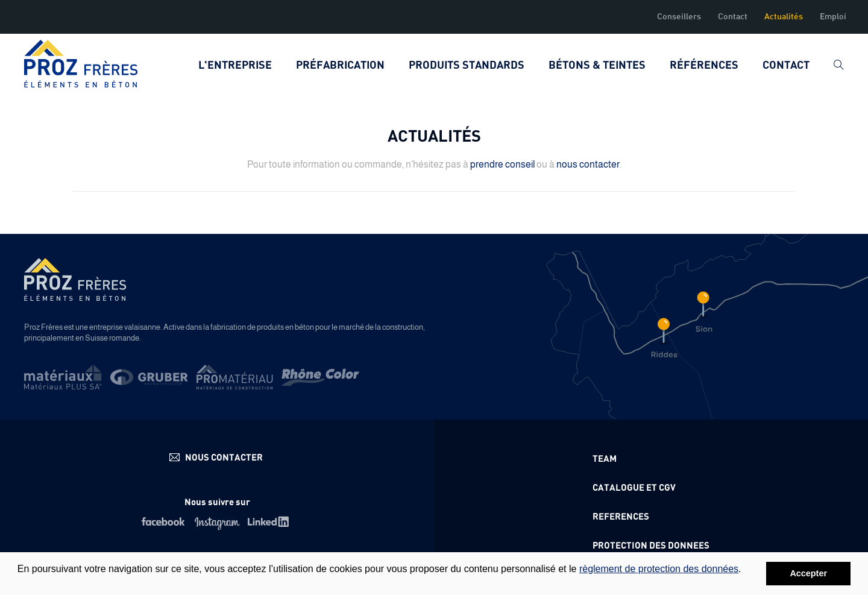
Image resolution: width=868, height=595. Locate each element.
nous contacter (588, 164)
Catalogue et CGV (634, 488)
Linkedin (270, 521)
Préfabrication (340, 66)
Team (605, 459)
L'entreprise (235, 66)
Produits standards (467, 66)
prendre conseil (502, 164)
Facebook (164, 521)
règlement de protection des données (659, 569)
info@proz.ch (217, 457)
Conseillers (679, 17)
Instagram (217, 521)
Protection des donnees (651, 546)
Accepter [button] (808, 573)
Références (704, 66)
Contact (733, 17)
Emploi (833, 17)
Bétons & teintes (597, 66)
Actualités (784, 17)
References (621, 517)
